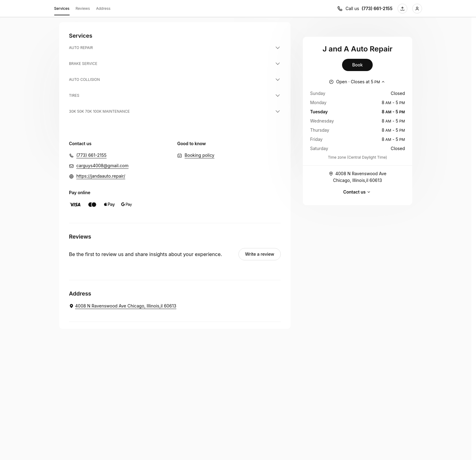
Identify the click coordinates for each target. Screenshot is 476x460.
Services (62, 9)
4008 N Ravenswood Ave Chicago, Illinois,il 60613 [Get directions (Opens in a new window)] (358, 177)
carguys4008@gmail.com (102, 166)
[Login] (417, 9)
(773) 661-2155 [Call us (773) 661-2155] (377, 8)
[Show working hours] (358, 82)
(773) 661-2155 (91, 155)
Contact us (358, 192)
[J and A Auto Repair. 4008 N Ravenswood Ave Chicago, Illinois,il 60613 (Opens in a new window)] (123, 306)
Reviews (83, 8)
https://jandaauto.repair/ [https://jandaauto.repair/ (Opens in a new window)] (101, 176)
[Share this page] (402, 9)
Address (103, 8)
